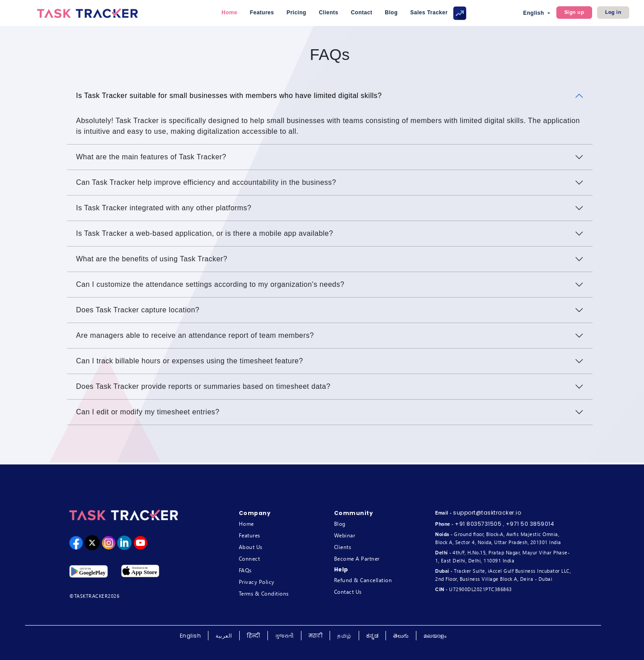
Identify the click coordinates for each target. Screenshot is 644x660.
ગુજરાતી (284, 636)
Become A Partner (357, 559)
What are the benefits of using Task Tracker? (152, 259)
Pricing (297, 13)
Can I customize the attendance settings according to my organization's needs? (210, 284)
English (191, 636)
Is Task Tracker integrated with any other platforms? (164, 208)
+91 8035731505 (478, 524)
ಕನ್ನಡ (373, 636)
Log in (613, 12)
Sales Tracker (438, 13)
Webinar (345, 535)
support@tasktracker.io (487, 513)
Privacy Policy (257, 582)
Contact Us (348, 592)
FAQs (245, 570)
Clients (329, 13)
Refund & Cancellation (363, 580)
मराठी (316, 636)
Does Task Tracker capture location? (138, 310)
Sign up (574, 12)
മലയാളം (435, 636)
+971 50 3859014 (530, 524)
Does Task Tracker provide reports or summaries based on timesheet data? (203, 386)
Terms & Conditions (264, 594)
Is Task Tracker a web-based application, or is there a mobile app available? (205, 233)
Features (262, 13)
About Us (251, 547)
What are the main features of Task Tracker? (151, 157)
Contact (361, 13)
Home (229, 13)
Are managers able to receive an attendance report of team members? (195, 335)
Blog (392, 13)
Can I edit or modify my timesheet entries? (148, 412)
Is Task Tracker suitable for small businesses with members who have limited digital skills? (229, 96)
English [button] (535, 13)
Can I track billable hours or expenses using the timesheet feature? (190, 361)
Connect (250, 559)
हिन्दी (254, 636)
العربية (224, 636)
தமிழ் (344, 636)
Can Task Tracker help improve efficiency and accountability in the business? (206, 182)
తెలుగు (401, 636)
